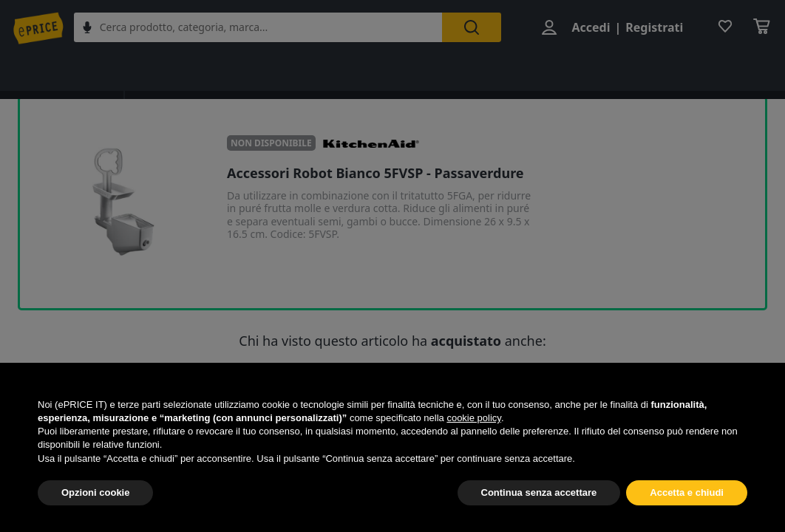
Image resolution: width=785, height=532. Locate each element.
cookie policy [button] (473, 418)
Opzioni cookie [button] (95, 492)
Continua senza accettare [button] (539, 492)
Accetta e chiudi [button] (687, 492)
